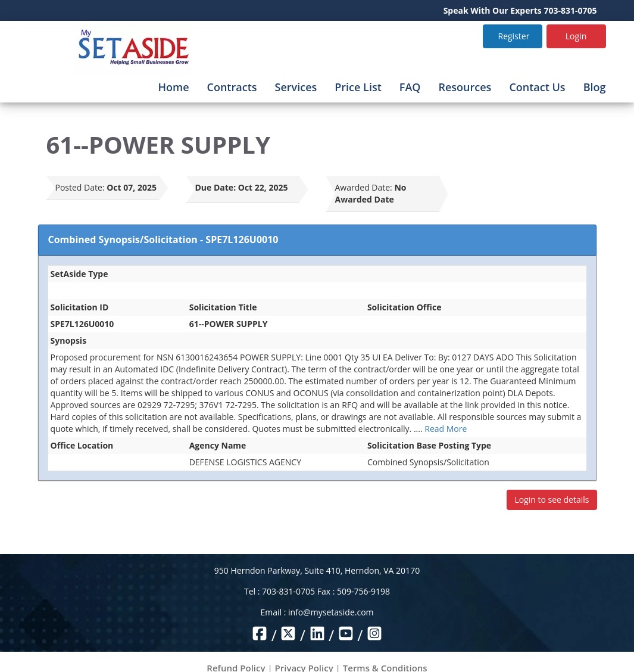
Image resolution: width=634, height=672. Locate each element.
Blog (595, 87)
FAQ (410, 87)
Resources (465, 87)
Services (296, 87)
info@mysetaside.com (331, 612)
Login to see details (552, 500)
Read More (446, 429)
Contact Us (537, 87)
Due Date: (216, 187)
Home (173, 87)
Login (576, 36)
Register (514, 36)
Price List (358, 87)
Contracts (232, 87)
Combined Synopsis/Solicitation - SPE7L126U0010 (163, 239)
